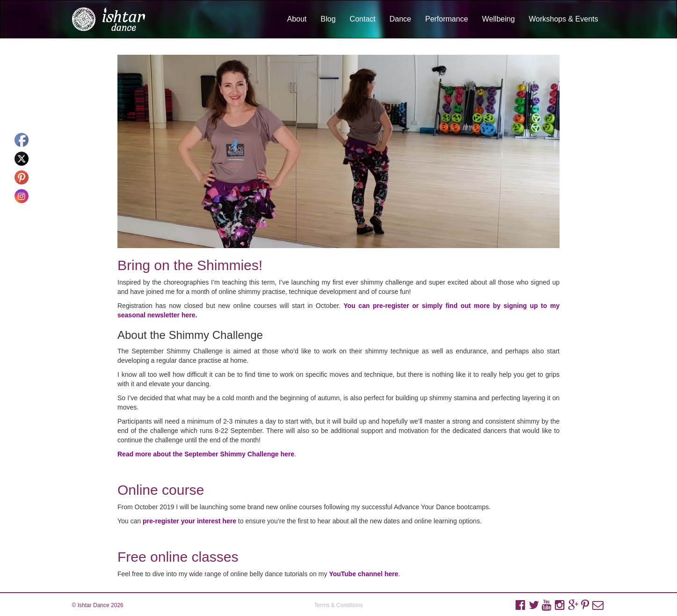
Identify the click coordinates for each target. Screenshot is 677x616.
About (297, 19)
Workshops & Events (563, 19)
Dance (400, 19)
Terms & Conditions (338, 605)
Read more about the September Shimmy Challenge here (206, 454)
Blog (328, 19)
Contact (362, 19)
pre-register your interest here (189, 521)
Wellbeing (498, 19)
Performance (447, 19)
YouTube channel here (364, 574)
